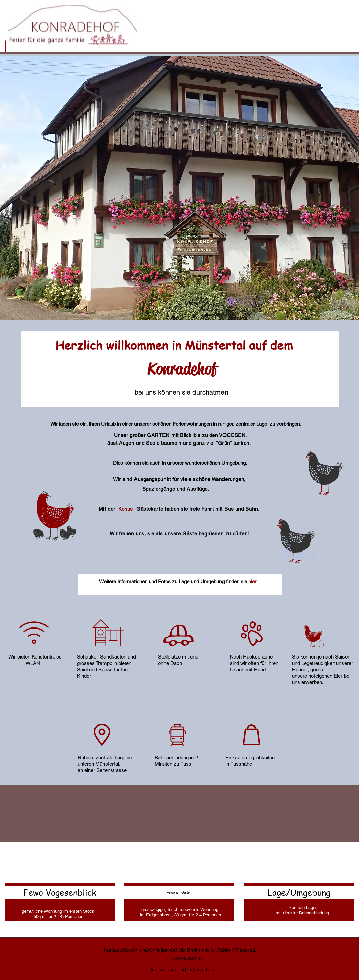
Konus (126, 509)
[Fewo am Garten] (179, 892)
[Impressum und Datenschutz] (183, 969)
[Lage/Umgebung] (299, 892)
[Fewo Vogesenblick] (60, 892)
